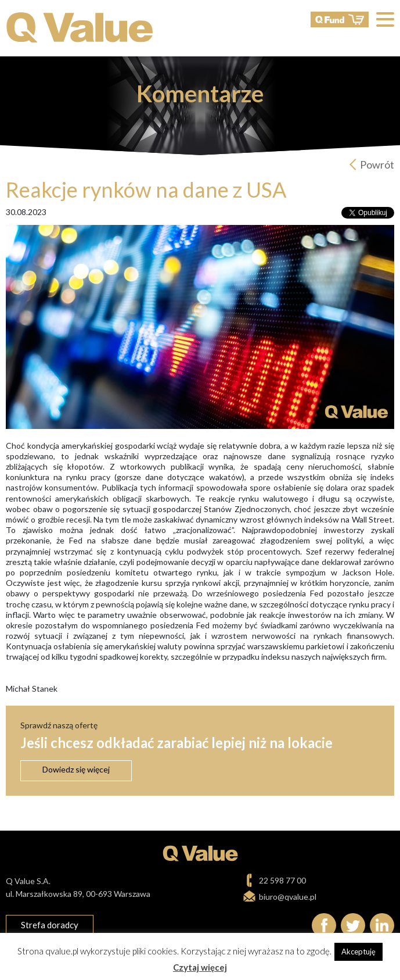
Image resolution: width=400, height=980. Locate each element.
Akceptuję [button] (358, 952)
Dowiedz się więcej (76, 769)
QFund (340, 19)
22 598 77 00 (282, 880)
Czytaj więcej (200, 967)
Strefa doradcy (50, 925)
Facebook (324, 925)
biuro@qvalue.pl (288, 897)
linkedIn (382, 925)
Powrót (377, 164)
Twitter (353, 925)
